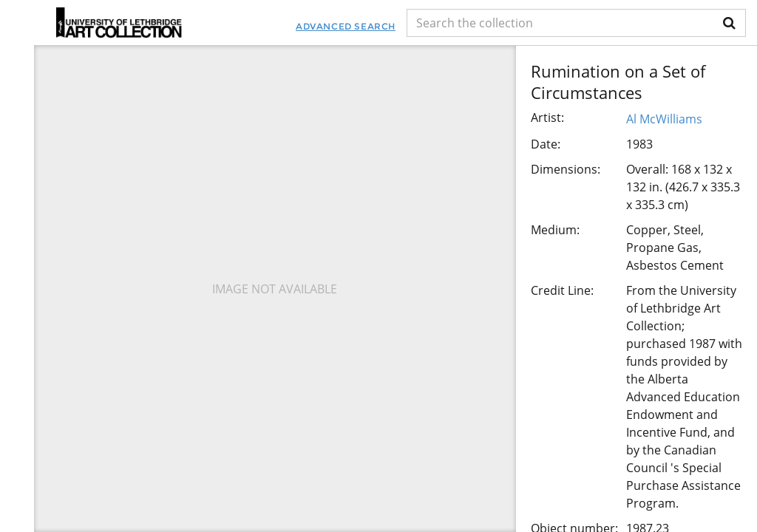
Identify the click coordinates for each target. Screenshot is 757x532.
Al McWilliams (664, 119)
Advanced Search (346, 26)
